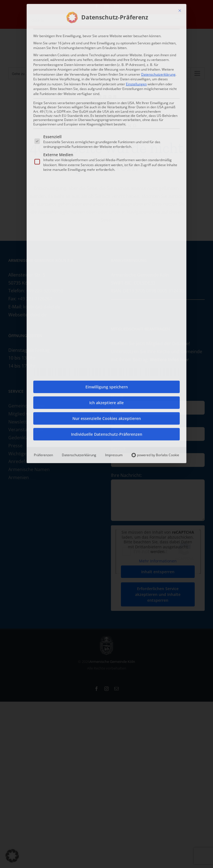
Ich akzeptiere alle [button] (106, 401)
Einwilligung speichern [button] (107, 386)
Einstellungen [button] (136, 83)
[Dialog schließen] (180, 9)
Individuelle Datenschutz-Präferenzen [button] (107, 433)
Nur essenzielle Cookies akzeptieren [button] (107, 417)
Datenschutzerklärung (158, 73)
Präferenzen (43, 454)
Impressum (114, 454)
